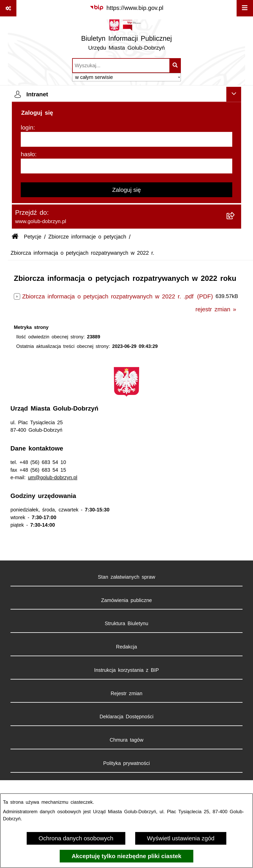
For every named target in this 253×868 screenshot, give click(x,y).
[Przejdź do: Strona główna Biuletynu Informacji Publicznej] (15, 237)
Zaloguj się (126, 190)
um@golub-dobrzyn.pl (53, 477)
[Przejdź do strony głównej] (127, 37)
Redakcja (126, 647)
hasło (28, 154)
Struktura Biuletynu (126, 623)
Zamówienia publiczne (126, 600)
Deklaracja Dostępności (127, 717)
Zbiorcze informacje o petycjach (87, 237)
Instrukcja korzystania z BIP (126, 670)
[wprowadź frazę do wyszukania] (121, 66)
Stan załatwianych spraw (126, 577)
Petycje (33, 237)
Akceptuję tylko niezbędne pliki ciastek (126, 856)
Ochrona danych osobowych (76, 838)
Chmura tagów (127, 740)
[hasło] (126, 166)
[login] (126, 139)
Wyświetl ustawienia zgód (181, 838)
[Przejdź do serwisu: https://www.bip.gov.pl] (126, 8)
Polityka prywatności (126, 763)
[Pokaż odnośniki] (8, 8)
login (27, 127)
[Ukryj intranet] (234, 94)
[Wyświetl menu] (245, 8)
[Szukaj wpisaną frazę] (175, 66)
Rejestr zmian (127, 693)
